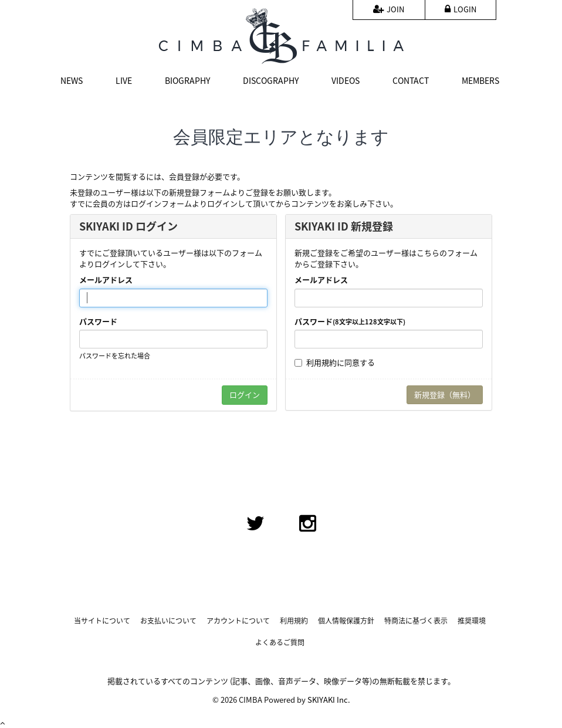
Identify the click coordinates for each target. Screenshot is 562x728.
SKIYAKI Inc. (329, 700)
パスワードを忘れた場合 (115, 356)
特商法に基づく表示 (416, 621)
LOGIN (461, 9)
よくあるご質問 (280, 643)
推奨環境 (472, 621)
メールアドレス (106, 280)
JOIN (389, 9)
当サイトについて (102, 621)
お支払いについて (168, 621)
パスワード (98, 321)
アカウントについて (238, 621)
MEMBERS (480, 80)
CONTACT (411, 80)
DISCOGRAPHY (271, 80)
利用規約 (321, 362)
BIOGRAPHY (187, 80)
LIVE (124, 80)
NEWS (72, 80)
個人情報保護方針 (346, 621)
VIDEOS (346, 80)
